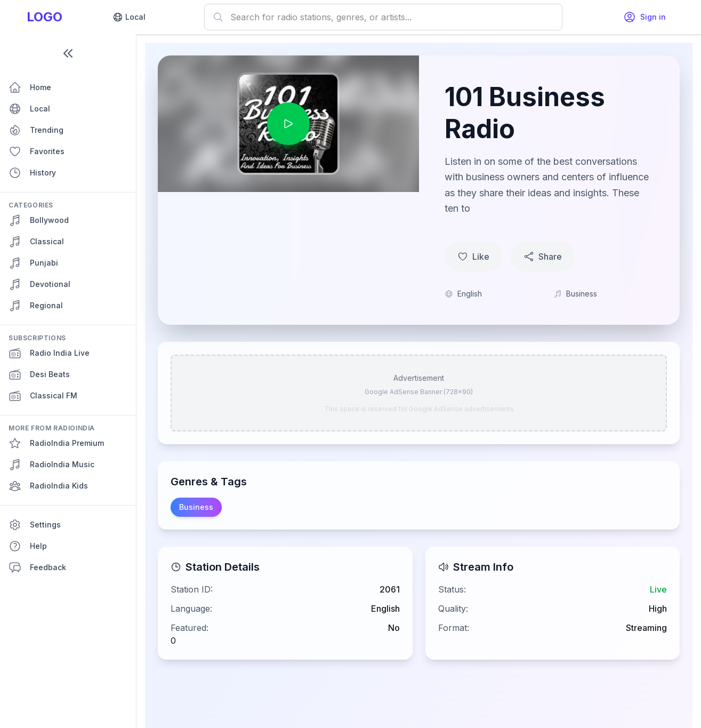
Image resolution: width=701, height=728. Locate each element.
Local (129, 17)
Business (196, 507)
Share (543, 257)
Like (473, 257)
